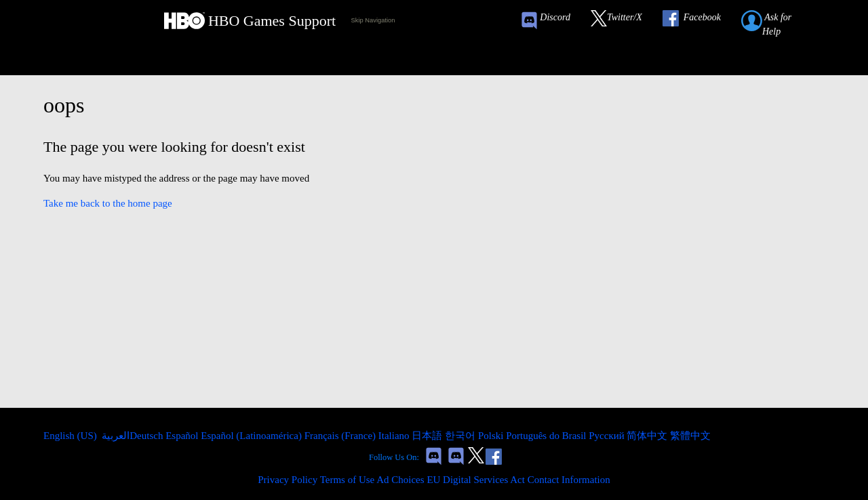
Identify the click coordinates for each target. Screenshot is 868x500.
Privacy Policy (288, 480)
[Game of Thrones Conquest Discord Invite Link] (551, 21)
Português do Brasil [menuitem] (547, 436)
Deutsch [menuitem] (147, 436)
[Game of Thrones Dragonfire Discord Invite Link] (456, 458)
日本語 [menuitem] (428, 436)
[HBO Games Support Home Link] (250, 21)
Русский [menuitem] (608, 436)
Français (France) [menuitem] (341, 436)
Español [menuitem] (183, 436)
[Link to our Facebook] (698, 21)
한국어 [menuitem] (461, 436)
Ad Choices (400, 480)
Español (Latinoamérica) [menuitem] (252, 436)
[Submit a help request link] (781, 21)
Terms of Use (348, 480)
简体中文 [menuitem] (648, 436)
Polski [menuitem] (492, 436)
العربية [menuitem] (115, 436)
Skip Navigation (373, 20)
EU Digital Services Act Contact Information (518, 480)
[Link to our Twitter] (623, 21)
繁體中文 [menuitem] (690, 436)
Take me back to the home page (108, 203)
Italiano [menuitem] (395, 436)
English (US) (72, 436)
